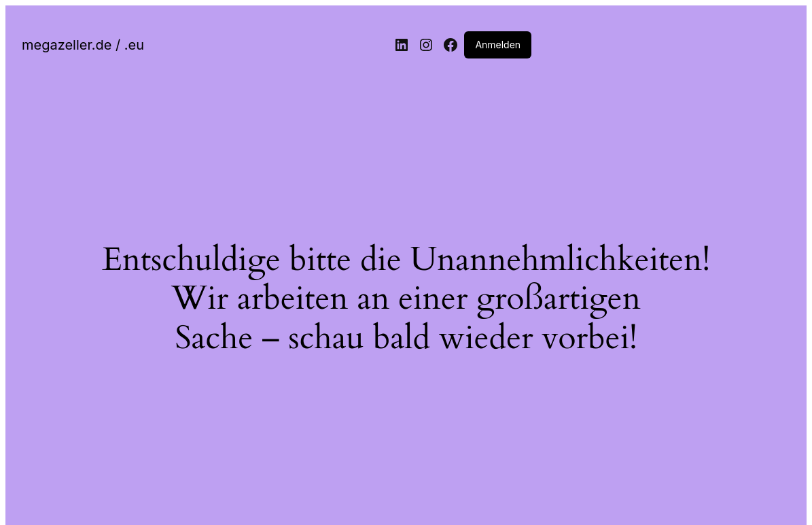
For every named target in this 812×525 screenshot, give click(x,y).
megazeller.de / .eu (83, 45)
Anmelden (498, 45)
